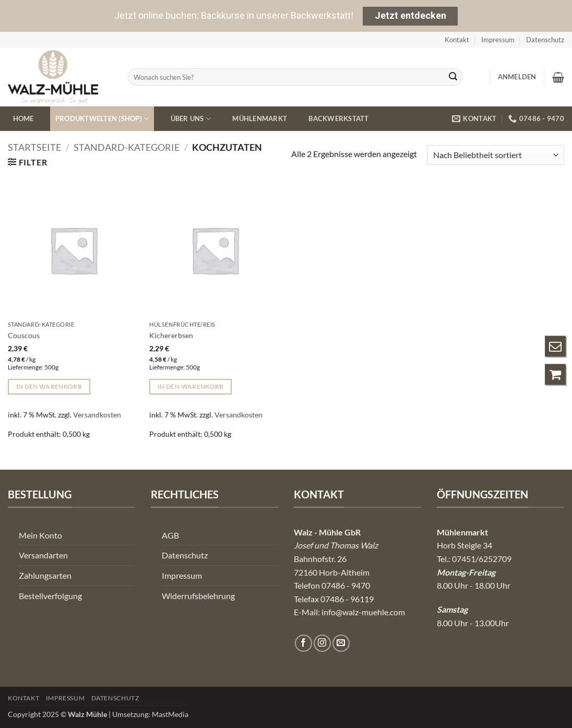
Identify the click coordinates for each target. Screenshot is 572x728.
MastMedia (170, 714)
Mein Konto (40, 535)
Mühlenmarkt (260, 118)
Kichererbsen (171, 335)
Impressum (498, 40)
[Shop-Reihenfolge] (496, 155)
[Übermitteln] (453, 77)
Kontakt (457, 40)
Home (23, 118)
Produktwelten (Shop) (102, 119)
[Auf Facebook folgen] (303, 643)
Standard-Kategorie (127, 147)
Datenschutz (545, 40)
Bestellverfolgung (50, 596)
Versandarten (43, 555)
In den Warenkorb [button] (49, 386)
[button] (517, 77)
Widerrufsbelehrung (198, 596)
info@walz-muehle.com (363, 612)
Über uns (191, 119)
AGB (170, 535)
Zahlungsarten (45, 575)
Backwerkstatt (338, 118)
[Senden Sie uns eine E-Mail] (341, 643)
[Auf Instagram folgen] (322, 643)
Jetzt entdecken (410, 15)
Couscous (24, 335)
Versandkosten (97, 415)
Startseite (34, 147)
